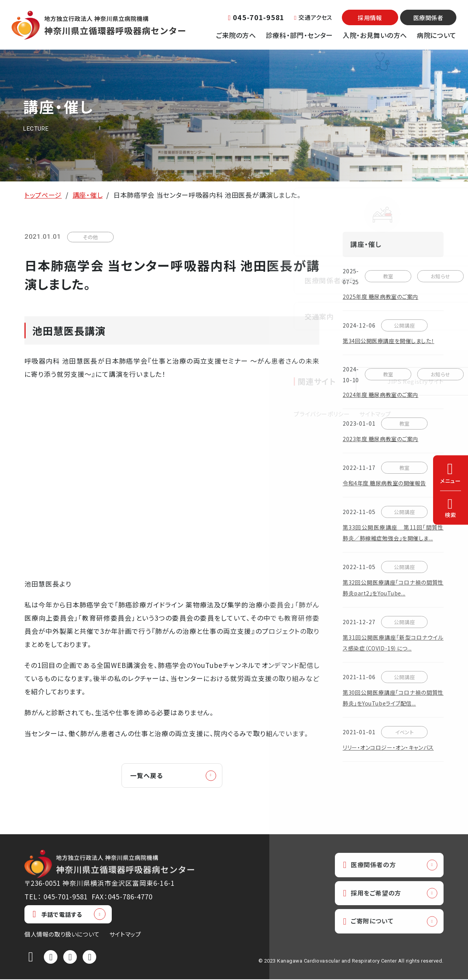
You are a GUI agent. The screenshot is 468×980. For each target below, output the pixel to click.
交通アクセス (313, 17)
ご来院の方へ (236, 35)
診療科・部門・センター (299, 35)
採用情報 (370, 18)
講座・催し (88, 195)
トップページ (43, 195)
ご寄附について (370, 924)
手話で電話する (57, 915)
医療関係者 (428, 18)
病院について (437, 35)
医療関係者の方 (371, 866)
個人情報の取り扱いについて (62, 935)
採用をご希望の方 (374, 895)
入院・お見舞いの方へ (375, 35)
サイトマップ (125, 935)
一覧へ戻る (149, 776)
